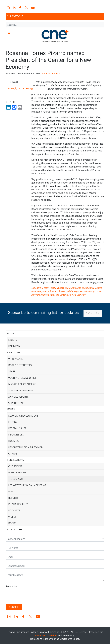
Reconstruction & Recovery (26, 447)
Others (13, 454)
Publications (15, 460)
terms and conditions (46, 635)
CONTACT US (15, 529)
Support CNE (15, 16)
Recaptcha (11, 586)
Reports (13, 498)
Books (12, 523)
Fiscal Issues (16, 435)
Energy (13, 422)
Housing (14, 441)
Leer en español (51, 74)
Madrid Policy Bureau (22, 384)
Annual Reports (18, 397)
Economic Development (23, 416)
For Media (14, 346)
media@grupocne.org (19, 88)
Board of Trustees (20, 365)
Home (10, 334)
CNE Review (15, 466)
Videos (12, 517)
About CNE (14, 353)
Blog (11, 492)
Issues (11, 409)
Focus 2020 (16, 479)
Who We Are (15, 359)
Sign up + (93, 313)
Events (13, 340)
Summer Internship (21, 390)
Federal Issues (17, 428)
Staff (12, 371)
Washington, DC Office (22, 378)
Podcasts (14, 510)
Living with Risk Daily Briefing (27, 485)
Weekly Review (17, 473)
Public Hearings (18, 504)
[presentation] (27, 595)
